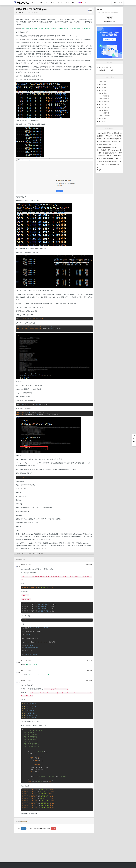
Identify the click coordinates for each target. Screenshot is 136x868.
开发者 (61, 2)
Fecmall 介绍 (102, 85)
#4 (27, 681)
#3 (27, 671)
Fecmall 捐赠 (102, 121)
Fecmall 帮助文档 (104, 110)
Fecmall (21, 12)
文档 (40, 2)
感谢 (29, 554)
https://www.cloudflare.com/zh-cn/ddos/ (40, 675)
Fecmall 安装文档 (104, 104)
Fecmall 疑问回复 (104, 102)
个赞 (18, 554)
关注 (35, 554)
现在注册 (109, 18)
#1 (27, 565)
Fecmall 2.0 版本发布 (105, 67)
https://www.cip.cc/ (32, 665)
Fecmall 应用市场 (104, 113)
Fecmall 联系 (102, 87)
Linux (17, 12)
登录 (121, 2)
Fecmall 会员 (102, 119)
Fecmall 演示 (102, 90)
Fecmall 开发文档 (104, 107)
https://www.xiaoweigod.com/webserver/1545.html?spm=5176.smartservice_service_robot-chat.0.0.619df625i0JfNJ (56, 28)
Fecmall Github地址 (104, 116)
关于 (34, 2)
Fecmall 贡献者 (103, 93)
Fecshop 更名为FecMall (106, 70)
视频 (53, 2)
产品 (47, 2)
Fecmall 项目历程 (104, 96)
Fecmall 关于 (102, 82)
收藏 (41, 554)
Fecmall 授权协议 (104, 99)
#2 (27, 660)
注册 (115, 2)
